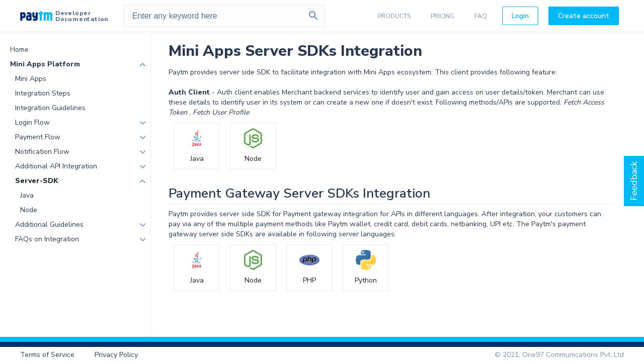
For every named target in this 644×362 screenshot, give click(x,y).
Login (520, 16)
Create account (584, 16)
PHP (309, 280)
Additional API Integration (56, 166)
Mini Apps (31, 79)
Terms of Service (47, 355)
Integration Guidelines (50, 108)
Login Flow (32, 122)
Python (366, 280)
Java (27, 195)
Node (29, 210)
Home (19, 50)
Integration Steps (43, 93)
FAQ (481, 16)
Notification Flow (42, 152)
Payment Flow (38, 137)
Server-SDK (37, 181)
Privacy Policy (116, 355)
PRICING (442, 16)
